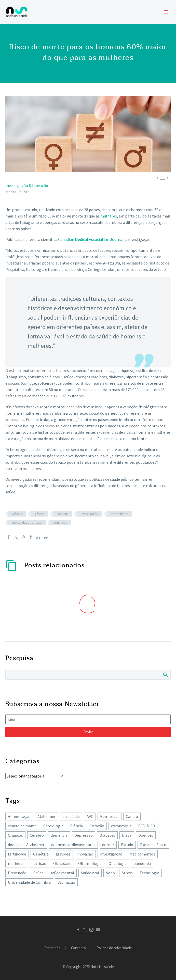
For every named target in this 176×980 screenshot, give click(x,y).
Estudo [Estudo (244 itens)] (127, 845)
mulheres (109, 216)
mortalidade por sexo (27, 523)
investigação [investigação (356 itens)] (111, 854)
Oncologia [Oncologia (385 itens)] (118, 863)
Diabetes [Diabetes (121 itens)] (107, 835)
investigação (90, 514)
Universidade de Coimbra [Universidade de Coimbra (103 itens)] (29, 882)
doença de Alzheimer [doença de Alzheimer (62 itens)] (26, 845)
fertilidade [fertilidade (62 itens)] (17, 854)
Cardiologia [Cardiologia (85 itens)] (53, 826)
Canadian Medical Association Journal (91, 239)
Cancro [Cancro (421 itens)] (132, 816)
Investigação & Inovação (27, 185)
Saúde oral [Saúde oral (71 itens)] (90, 873)
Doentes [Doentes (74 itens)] (146, 835)
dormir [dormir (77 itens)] (108, 845)
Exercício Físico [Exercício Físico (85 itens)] (153, 845)
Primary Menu (166, 12)
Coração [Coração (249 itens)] (97, 826)
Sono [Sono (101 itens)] (110, 873)
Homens (63, 514)
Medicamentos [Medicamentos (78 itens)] (142, 854)
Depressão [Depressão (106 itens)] (84, 835)
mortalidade (119, 514)
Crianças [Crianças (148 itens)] (15, 835)
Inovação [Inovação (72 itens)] (85, 854)
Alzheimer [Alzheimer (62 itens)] (46, 816)
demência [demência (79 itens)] (59, 835)
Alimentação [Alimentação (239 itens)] (19, 816)
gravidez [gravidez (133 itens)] (63, 854)
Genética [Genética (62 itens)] (41, 854)
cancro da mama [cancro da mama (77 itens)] (22, 826)
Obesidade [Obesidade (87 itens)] (62, 863)
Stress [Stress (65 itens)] (127, 873)
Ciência (17, 514)
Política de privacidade (114, 948)
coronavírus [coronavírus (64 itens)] (121, 826)
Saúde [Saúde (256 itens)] (38, 873)
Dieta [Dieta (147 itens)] (127, 835)
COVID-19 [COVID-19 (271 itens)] (147, 826)
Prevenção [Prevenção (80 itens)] (17, 873)
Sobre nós (52, 948)
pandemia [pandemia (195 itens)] (142, 863)
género (39, 514)
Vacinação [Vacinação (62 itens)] (66, 882)
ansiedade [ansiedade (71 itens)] (71, 816)
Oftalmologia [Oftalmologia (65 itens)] (90, 863)
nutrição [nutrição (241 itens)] (39, 863)
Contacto (78, 948)
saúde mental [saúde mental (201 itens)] (62, 873)
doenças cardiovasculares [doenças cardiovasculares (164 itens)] (73, 845)
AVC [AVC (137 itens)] (90, 816)
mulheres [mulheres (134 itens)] (16, 863)
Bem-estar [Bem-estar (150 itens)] (110, 816)
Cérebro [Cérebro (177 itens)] (37, 835)
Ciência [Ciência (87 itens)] (77, 826)
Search (165, 675)
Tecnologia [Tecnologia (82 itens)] (149, 873)
